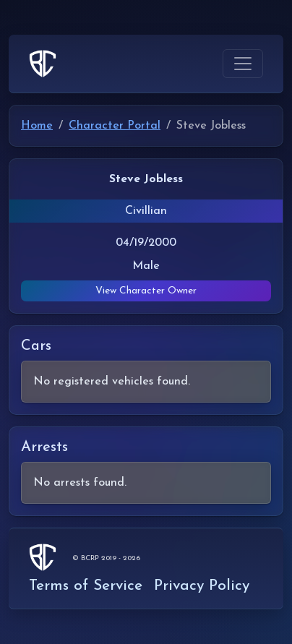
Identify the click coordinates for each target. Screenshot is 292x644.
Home (37, 126)
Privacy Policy (202, 586)
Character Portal (115, 126)
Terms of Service (86, 586)
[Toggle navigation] (243, 64)
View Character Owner (146, 291)
